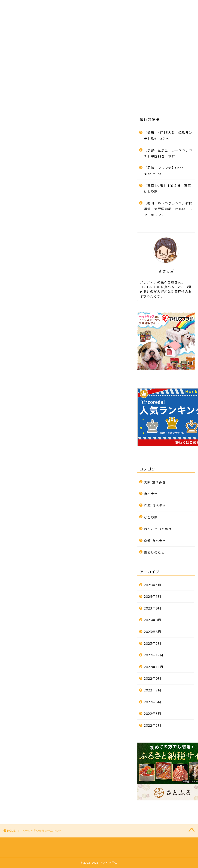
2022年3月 (153, 714)
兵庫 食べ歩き (55, 80)
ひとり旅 (118, 80)
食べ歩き (26, 302)
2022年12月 (154, 655)
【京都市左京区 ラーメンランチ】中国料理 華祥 (168, 153)
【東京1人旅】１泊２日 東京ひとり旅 (167, 188)
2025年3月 (153, 585)
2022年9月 (153, 678)
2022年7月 (153, 690)
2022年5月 (153, 702)
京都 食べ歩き (88, 80)
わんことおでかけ (150, 80)
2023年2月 (153, 643)
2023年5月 (153, 632)
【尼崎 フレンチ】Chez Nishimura (164, 171)
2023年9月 (153, 608)
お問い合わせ (21, 91)
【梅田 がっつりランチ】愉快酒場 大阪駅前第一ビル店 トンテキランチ (168, 209)
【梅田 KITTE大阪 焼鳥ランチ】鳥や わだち (168, 135)
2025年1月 (153, 596)
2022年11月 (154, 667)
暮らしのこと (30, 321)
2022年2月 (153, 725)
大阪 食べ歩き (21, 80)
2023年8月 (153, 620)
